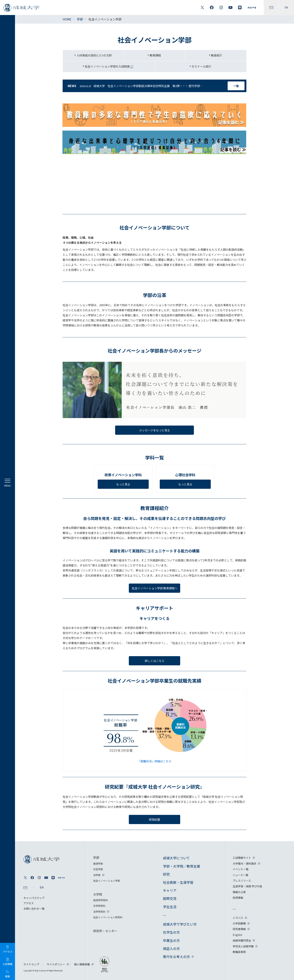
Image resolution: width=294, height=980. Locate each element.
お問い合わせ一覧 (34, 909)
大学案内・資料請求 (244, 863)
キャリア (170, 890)
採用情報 (238, 898)
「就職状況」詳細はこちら (154, 761)
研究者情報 (239, 929)
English (237, 935)
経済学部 (98, 864)
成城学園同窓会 (242, 940)
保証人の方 (171, 948)
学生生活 (170, 907)
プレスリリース (242, 881)
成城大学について (176, 858)
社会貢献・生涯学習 (178, 882)
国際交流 (170, 898)
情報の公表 (239, 892)
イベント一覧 (241, 869)
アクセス (29, 903)
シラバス (238, 918)
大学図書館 (239, 923)
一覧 (236, 86)
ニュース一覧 (240, 875)
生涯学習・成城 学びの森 (247, 886)
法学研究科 (99, 912)
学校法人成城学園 (243, 946)
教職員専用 (239, 952)
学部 (80, 19)
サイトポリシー (56, 964)
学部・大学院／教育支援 (181, 866)
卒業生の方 (171, 940)
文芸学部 (98, 869)
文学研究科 (99, 906)
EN (286, 8)
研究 (166, 874)
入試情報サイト (242, 858)
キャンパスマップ (34, 898)
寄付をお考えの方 (176, 957)
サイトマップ (31, 964)
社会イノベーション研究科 (108, 917)
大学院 (98, 894)
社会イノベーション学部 (107, 881)
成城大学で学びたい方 (180, 924)
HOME (67, 19)
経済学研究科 (100, 900)
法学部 (97, 875)
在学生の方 (171, 932)
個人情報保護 (82, 964)
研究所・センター (105, 931)
